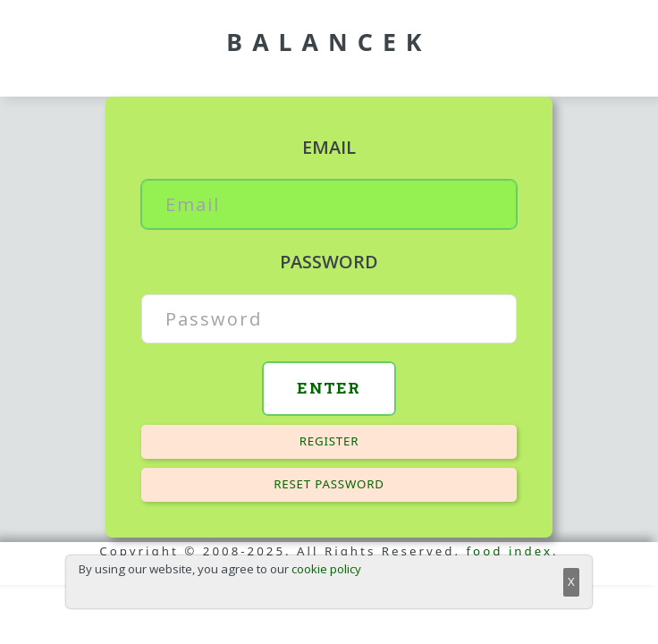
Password (329, 262)
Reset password (329, 484)
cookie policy (326, 569)
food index (510, 551)
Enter (329, 388)
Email (329, 147)
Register (329, 441)
